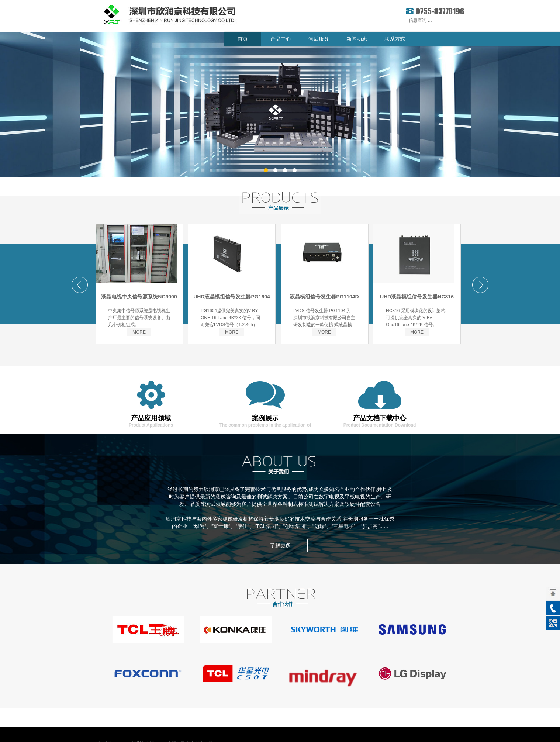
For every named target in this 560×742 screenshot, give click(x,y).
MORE (139, 332)
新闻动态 (357, 39)
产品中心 (281, 39)
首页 (243, 39)
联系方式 (395, 39)
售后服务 (319, 39)
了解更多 (280, 545)
